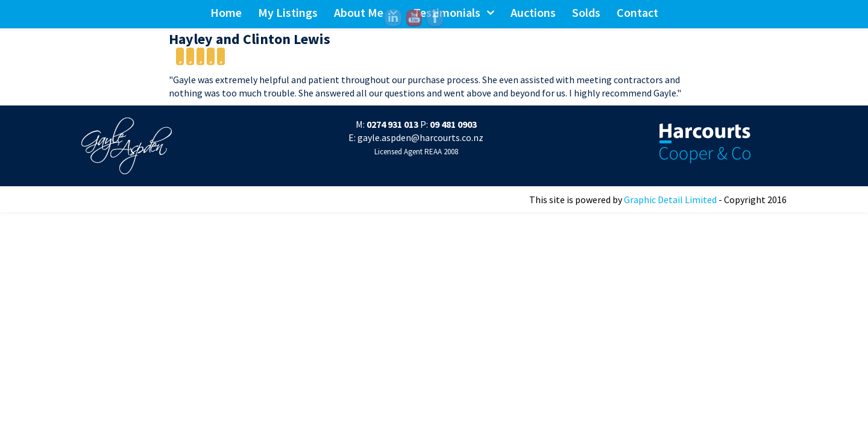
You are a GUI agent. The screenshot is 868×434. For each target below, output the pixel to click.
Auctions (533, 12)
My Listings (288, 12)
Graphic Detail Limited (670, 200)
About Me (359, 12)
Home (226, 12)
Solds (586, 12)
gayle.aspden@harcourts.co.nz (420, 137)
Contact (637, 12)
